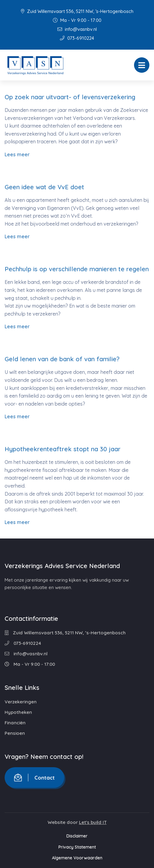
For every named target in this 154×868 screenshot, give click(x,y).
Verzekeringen (21, 702)
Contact (34, 778)
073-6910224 (77, 38)
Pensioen (15, 733)
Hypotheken (18, 712)
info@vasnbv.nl (77, 29)
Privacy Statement (77, 847)
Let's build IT (93, 822)
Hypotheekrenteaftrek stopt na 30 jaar (63, 449)
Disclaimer (77, 836)
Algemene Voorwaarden (77, 858)
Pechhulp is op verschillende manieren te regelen (77, 269)
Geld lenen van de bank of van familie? (62, 359)
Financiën (15, 723)
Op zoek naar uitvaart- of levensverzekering (70, 97)
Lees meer (17, 154)
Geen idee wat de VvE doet (44, 187)
